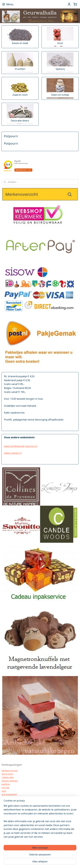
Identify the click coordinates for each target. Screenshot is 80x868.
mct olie (5, 788)
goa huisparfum (9, 794)
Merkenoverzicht (10, 771)
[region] (40, 823)
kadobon (6, 784)
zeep (4, 791)
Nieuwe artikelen (10, 781)
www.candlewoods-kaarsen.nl (21, 446)
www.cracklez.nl (13, 453)
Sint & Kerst (7, 774)
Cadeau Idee (8, 777)
